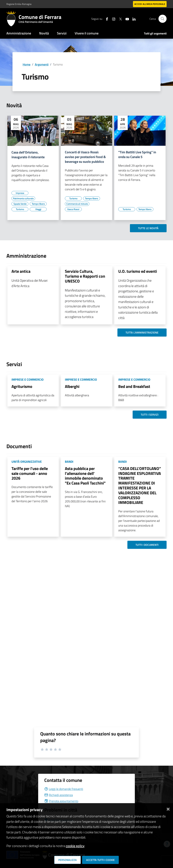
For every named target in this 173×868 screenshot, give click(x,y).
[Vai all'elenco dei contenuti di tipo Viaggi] (38, 209)
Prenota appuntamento (61, 801)
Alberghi (72, 386)
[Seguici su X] (119, 19)
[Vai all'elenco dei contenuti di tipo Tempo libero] (38, 204)
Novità (44, 33)
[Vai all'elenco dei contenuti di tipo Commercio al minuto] (77, 204)
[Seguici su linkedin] (133, 19)
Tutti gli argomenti (155, 33)
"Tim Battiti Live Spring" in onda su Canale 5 (137, 155)
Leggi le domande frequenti (64, 789)
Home (27, 64)
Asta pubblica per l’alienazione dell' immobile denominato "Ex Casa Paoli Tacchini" (85, 476)
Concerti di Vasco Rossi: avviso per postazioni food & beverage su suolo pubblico (85, 157)
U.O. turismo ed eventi (138, 271)
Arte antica (21, 271)
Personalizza (67, 860)
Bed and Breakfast (134, 386)
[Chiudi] (168, 808)
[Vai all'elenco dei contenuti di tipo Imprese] (20, 193)
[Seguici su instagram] (112, 19)
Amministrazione (19, 33)
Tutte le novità (148, 228)
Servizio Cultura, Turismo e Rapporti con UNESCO (85, 276)
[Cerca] (163, 19)
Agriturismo (22, 386)
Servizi (62, 33)
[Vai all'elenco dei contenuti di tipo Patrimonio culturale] (23, 198)
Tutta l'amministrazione (142, 333)
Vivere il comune (87, 33)
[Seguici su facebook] (106, 19)
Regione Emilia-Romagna (19, 4)
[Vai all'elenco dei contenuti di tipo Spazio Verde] (20, 204)
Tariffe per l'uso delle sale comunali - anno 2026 (30, 473)
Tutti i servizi (150, 415)
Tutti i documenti (147, 545)
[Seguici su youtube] (126, 19)
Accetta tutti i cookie (100, 860)
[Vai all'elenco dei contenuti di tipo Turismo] (20, 209)
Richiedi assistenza (59, 795)
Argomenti (42, 64)
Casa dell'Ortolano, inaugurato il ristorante (28, 155)
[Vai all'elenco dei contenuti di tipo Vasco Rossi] (73, 209)
